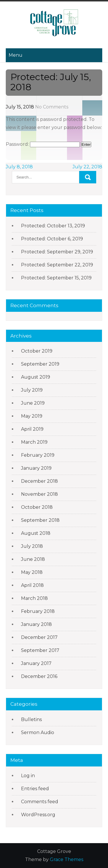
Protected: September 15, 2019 (56, 278)
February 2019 (38, 455)
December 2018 (39, 481)
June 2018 (33, 559)
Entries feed (35, 789)
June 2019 (33, 403)
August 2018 (36, 533)
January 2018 (36, 624)
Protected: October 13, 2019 (53, 226)
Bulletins (31, 719)
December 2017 (39, 637)
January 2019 (36, 468)
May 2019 (32, 416)
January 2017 (36, 663)
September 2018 (40, 520)
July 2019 (32, 390)
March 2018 (34, 598)
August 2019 (36, 377)
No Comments (52, 107)
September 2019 (40, 364)
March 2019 (34, 442)
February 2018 (38, 611)
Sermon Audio (38, 732)
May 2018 (32, 572)
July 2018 (32, 546)
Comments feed (40, 802)
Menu (16, 55)
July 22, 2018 (87, 167)
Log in (28, 776)
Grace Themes (67, 859)
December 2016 (39, 676)
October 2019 (37, 351)
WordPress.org (38, 815)
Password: (43, 144)
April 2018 (32, 585)
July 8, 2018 (19, 167)
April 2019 (32, 429)
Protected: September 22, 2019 (57, 265)
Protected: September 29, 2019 (57, 252)
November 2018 (39, 494)
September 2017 (40, 650)
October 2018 (37, 507)
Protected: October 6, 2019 (52, 239)
